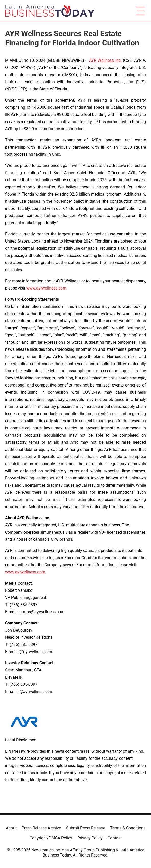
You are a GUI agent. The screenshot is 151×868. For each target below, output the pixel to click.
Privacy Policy (90, 838)
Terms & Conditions (128, 828)
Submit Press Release (86, 828)
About (11, 828)
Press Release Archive (41, 828)
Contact (115, 838)
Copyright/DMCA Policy (51, 838)
